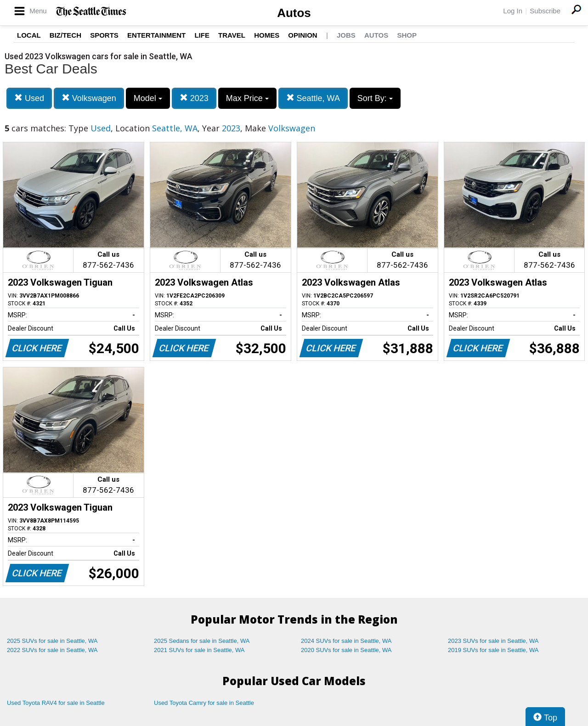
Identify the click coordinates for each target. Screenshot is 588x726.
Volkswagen (89, 98)
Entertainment (156, 35)
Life (202, 35)
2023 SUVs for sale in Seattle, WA (493, 641)
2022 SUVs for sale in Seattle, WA (52, 650)
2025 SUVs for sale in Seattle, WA (52, 641)
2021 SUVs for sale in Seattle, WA (199, 650)
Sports (104, 35)
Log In (513, 11)
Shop (407, 35)
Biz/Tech (65, 35)
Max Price (247, 98)
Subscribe (545, 11)
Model (148, 98)
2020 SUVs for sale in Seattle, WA (346, 650)
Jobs (346, 35)
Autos (294, 13)
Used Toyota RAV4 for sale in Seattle (56, 703)
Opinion (302, 35)
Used (29, 98)
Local (29, 35)
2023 (194, 98)
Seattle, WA (313, 98)
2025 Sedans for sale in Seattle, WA (202, 641)
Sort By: (375, 98)
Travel (232, 35)
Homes (267, 35)
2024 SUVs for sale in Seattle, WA (346, 641)
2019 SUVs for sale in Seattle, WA (493, 650)
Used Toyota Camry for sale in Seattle (204, 703)
